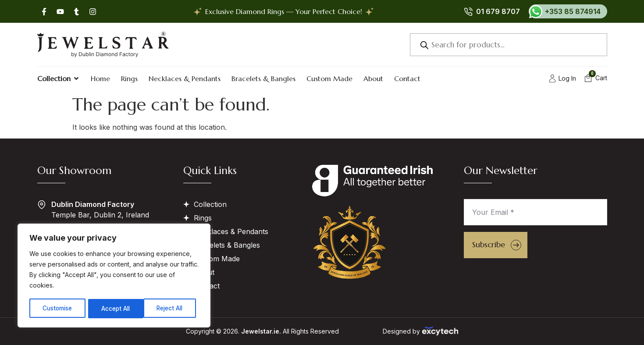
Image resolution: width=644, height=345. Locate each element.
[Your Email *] (535, 212)
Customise (57, 308)
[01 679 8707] (468, 11)
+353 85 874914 (573, 11)
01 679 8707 (498, 11)
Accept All (172, 308)
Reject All (115, 308)
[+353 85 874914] (536, 11)
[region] (114, 276)
